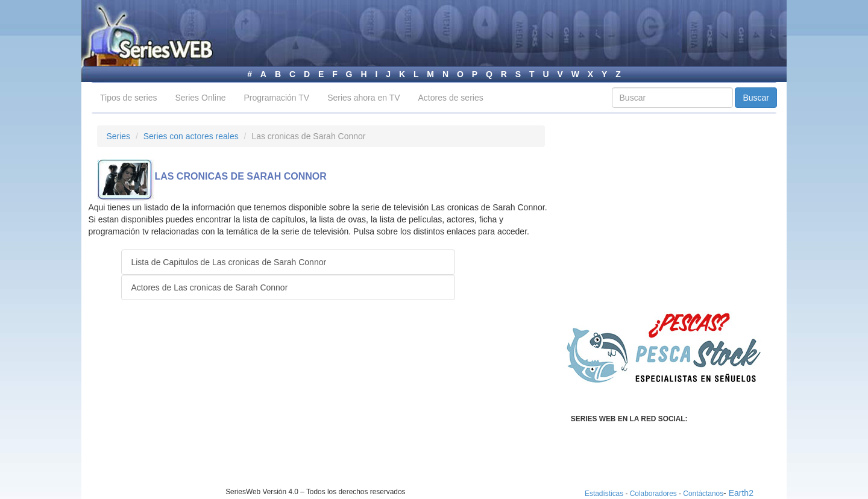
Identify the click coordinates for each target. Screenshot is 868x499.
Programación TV (276, 98)
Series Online (200, 98)
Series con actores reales (191, 136)
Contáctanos (703, 494)
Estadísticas (604, 494)
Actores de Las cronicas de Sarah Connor (209, 287)
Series (118, 136)
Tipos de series (128, 98)
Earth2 (741, 493)
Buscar (756, 98)
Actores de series (451, 98)
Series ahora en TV (363, 98)
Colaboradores (653, 494)
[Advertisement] (198, 403)
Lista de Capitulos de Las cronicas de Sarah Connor (228, 262)
